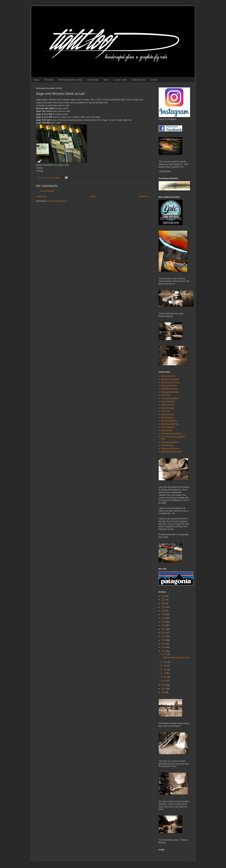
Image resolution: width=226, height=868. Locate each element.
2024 (164, 603)
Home (93, 197)
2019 (164, 622)
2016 (164, 633)
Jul (165, 673)
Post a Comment (47, 191)
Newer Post (42, 197)
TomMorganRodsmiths (170, 449)
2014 (164, 640)
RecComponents (168, 427)
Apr (165, 680)
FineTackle (165, 395)
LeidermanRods (168, 405)
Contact (153, 80)
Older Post (144, 197)
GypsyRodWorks (168, 402)
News (106, 80)
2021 (164, 614)
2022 (164, 611)
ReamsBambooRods (170, 424)
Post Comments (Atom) (57, 201)
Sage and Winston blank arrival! (176, 658)
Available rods (138, 80)
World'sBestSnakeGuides (171, 452)
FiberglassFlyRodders (170, 392)
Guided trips (93, 80)
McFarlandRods (168, 414)
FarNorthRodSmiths (169, 389)
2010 (164, 685)
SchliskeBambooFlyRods (171, 434)
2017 (164, 629)
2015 (164, 636)
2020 (164, 618)
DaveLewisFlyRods (169, 386)
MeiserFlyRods (167, 418)
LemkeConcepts (168, 408)
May (166, 677)
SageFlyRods (167, 430)
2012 (164, 647)
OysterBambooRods (169, 421)
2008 (164, 692)
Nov (166, 662)
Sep (166, 666)
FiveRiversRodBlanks (170, 399)
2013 (164, 644)
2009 (164, 689)
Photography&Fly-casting (70, 80)
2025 (164, 600)
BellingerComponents (170, 379)
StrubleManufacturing (170, 442)
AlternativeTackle (168, 376)
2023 (164, 607)
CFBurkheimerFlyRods (170, 383)
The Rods (49, 80)
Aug (166, 669)
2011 (164, 651)
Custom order (120, 80)
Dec (166, 654)
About (36, 80)
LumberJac (165, 411)
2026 (164, 596)
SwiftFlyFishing (167, 446)
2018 (164, 625)
